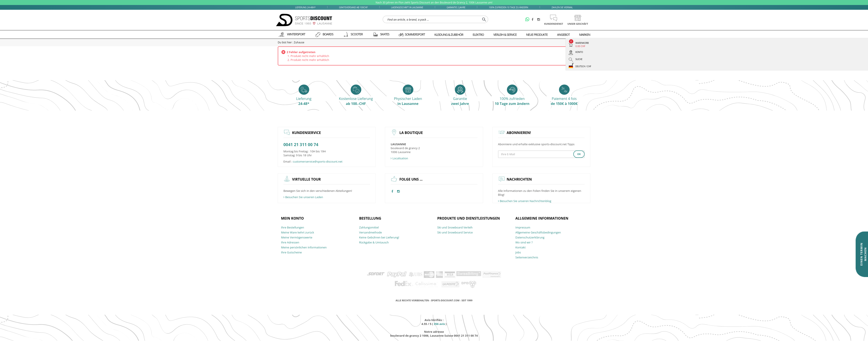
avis (439, 324)
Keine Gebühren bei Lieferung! (379, 237)
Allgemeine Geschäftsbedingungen (538, 232)
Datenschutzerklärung (530, 237)
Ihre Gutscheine (291, 252)
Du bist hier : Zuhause (291, 42)
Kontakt (520, 247)
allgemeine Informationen (542, 218)
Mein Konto (292, 218)
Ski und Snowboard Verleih (455, 227)
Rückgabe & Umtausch (374, 242)
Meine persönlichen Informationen (304, 247)
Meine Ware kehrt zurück (298, 232)
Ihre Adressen (290, 242)
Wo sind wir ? (524, 242)
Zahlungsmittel (369, 227)
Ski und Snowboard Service (455, 232)
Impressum (523, 227)
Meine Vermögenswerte (297, 237)
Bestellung (370, 218)
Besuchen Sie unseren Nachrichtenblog (525, 201)
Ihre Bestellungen (293, 227)
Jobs (518, 252)
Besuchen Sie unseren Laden (303, 197)
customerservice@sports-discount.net (318, 161)
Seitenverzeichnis (527, 257)
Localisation (399, 158)
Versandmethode (371, 232)
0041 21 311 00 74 (301, 145)
